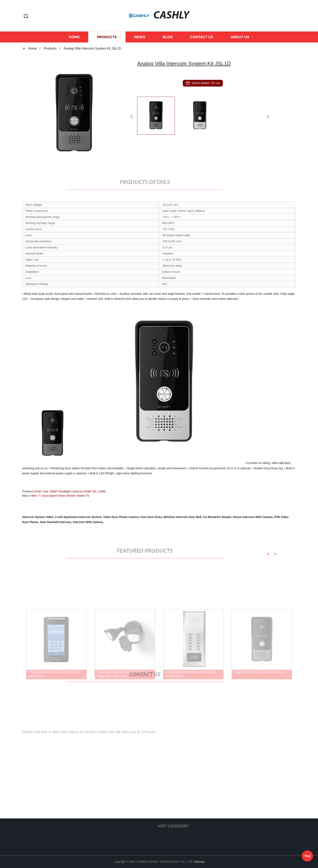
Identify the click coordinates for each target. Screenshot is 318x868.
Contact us (202, 40)
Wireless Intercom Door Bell (182, 517)
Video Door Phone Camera (121, 517)
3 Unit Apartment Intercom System (78, 517)
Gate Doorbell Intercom (55, 522)
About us (240, 40)
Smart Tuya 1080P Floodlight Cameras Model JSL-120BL (70, 491)
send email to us (203, 83)
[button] (26, 17)
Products (107, 40)
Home (74, 40)
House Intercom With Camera (253, 517)
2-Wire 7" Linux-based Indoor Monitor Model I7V (59, 496)
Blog (168, 40)
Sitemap (199, 862)
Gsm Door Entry (151, 517)
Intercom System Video (38, 517)
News (140, 40)
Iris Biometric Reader (217, 517)
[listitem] (159, 115)
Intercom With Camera (88, 522)
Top (307, 856)
